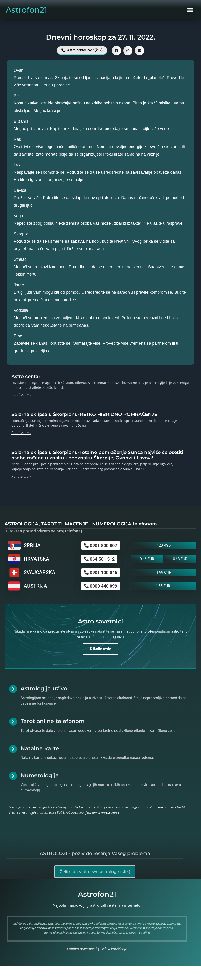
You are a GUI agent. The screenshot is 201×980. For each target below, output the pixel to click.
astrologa (78, 807)
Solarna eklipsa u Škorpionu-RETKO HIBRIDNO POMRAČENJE (84, 414)
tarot (148, 807)
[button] (190, 10)
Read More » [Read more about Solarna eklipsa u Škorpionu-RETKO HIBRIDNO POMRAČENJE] (21, 433)
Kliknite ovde (100, 649)
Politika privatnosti (82, 949)
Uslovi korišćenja (114, 949)
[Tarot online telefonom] (13, 722)
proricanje (162, 807)
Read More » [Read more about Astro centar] (21, 395)
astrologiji (39, 807)
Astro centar (26, 376)
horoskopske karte (106, 812)
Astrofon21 (26, 10)
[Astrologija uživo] (13, 689)
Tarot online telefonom (53, 721)
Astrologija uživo (44, 688)
